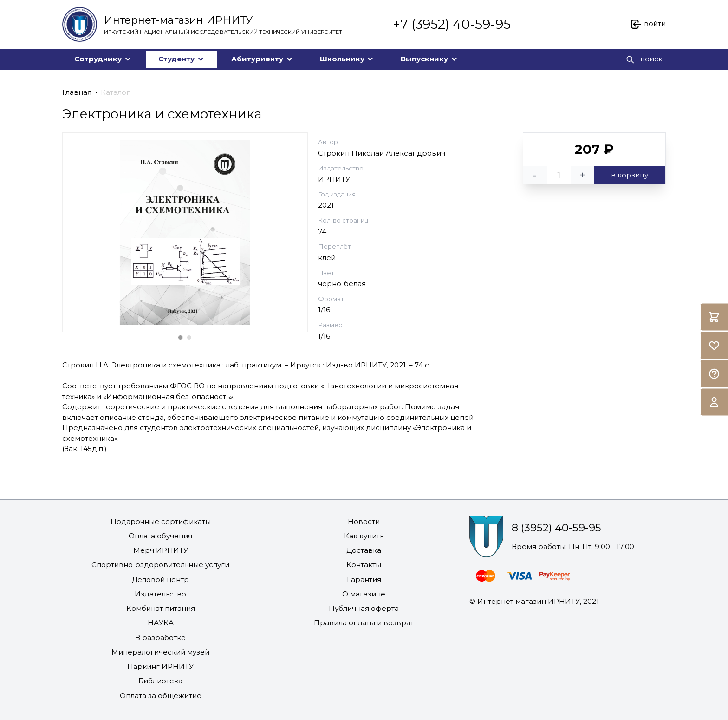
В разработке (160, 638)
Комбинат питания (161, 608)
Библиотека (160, 681)
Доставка (364, 550)
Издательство (160, 594)
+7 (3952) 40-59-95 (452, 24)
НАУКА (161, 623)
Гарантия (364, 579)
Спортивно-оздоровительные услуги (160, 565)
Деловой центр (160, 579)
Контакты (364, 565)
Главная (77, 92)
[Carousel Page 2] (189, 337)
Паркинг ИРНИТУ (160, 666)
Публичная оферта (364, 608)
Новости (364, 521)
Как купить (364, 536)
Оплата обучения (160, 536)
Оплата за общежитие (161, 696)
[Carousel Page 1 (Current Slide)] (180, 337)
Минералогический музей (160, 652)
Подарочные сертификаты (161, 521)
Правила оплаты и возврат (364, 623)
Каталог (115, 92)
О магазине (364, 594)
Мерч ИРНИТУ (161, 550)
